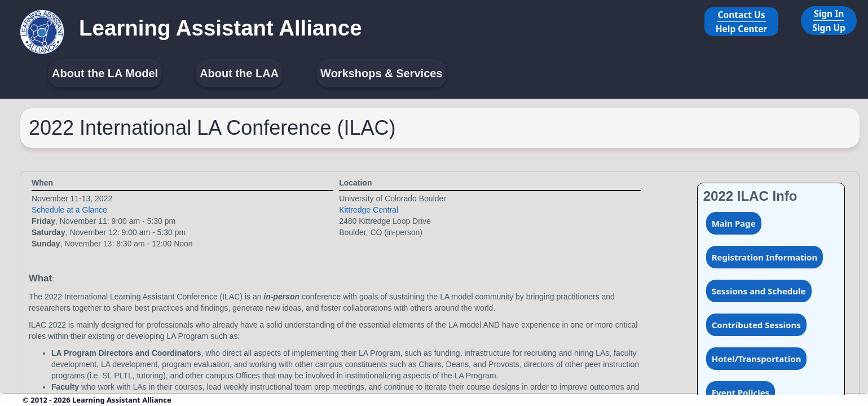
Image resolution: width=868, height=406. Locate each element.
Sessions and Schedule (759, 291)
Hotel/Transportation (757, 359)
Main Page (734, 223)
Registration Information (765, 257)
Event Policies (741, 392)
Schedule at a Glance (69, 210)
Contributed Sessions (756, 325)
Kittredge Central (369, 210)
